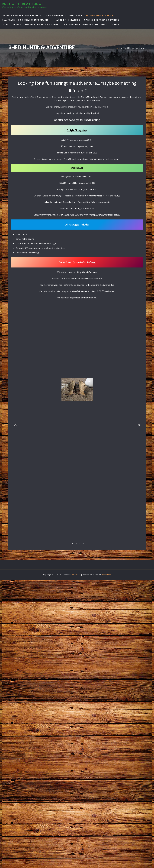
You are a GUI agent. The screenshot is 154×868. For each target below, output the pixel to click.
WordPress (76, 575)
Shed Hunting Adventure (134, 49)
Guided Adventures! (100, 15)
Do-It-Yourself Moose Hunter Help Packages (30, 25)
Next (139, 461)
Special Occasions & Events (102, 20)
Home (117, 49)
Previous (15, 461)
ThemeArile (106, 575)
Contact (117, 25)
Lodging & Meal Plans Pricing (22, 15)
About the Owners (68, 20)
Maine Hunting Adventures (64, 15)
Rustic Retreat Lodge (23, 4)
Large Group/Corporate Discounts (85, 25)
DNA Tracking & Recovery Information (27, 20)
